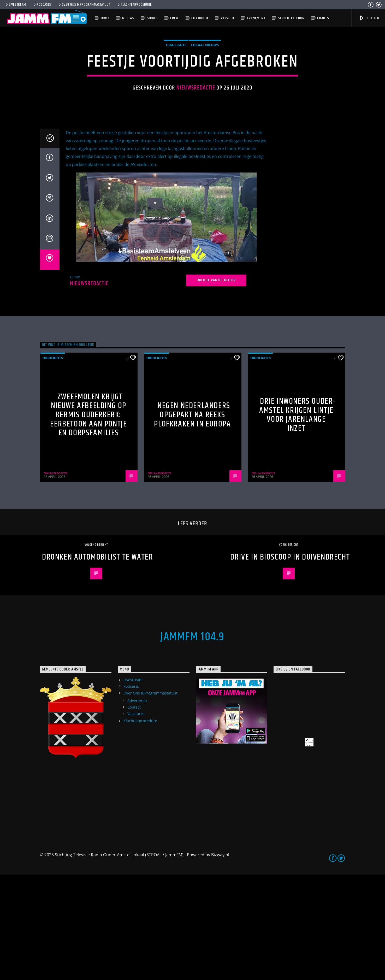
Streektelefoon (291, 18)
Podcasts (42, 5)
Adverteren (137, 806)
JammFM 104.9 (192, 742)
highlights (176, 98)
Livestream (16, 5)
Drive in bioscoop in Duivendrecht (290, 663)
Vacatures (136, 819)
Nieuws (128, 18)
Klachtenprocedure (134, 5)
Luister (369, 18)
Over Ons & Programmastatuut (84, 5)
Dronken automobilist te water (97, 663)
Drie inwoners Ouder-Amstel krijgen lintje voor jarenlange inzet (297, 520)
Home (105, 18)
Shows (152, 18)
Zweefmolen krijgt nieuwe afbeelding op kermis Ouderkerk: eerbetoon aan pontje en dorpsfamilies (88, 520)
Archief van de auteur (217, 386)
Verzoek (228, 18)
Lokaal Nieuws (205, 98)
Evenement (256, 18)
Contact (134, 813)
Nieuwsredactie (196, 141)
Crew (174, 18)
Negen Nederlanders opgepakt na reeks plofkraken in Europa (192, 520)
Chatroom (200, 18)
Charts (323, 18)
